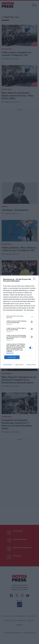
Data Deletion (8, 365)
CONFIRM (12, 357)
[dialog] (19, 322)
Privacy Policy (31, 365)
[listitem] (19, 317)
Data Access (19, 365)
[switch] (31, 322)
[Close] (35, 279)
